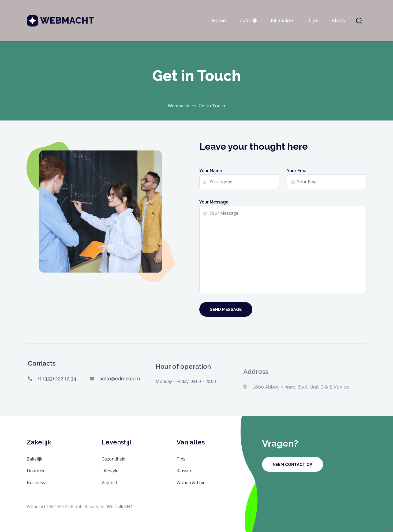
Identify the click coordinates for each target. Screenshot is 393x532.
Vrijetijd (109, 482)
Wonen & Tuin (191, 482)
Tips (313, 20)
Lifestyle (110, 471)
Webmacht (67, 20)
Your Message (283, 246)
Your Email (327, 179)
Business (36, 482)
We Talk (115, 507)
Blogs (338, 20)
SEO (128, 507)
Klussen (184, 471)
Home (219, 20)
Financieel (283, 20)
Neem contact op (293, 465)
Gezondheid (113, 459)
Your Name (239, 179)
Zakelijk (249, 20)
